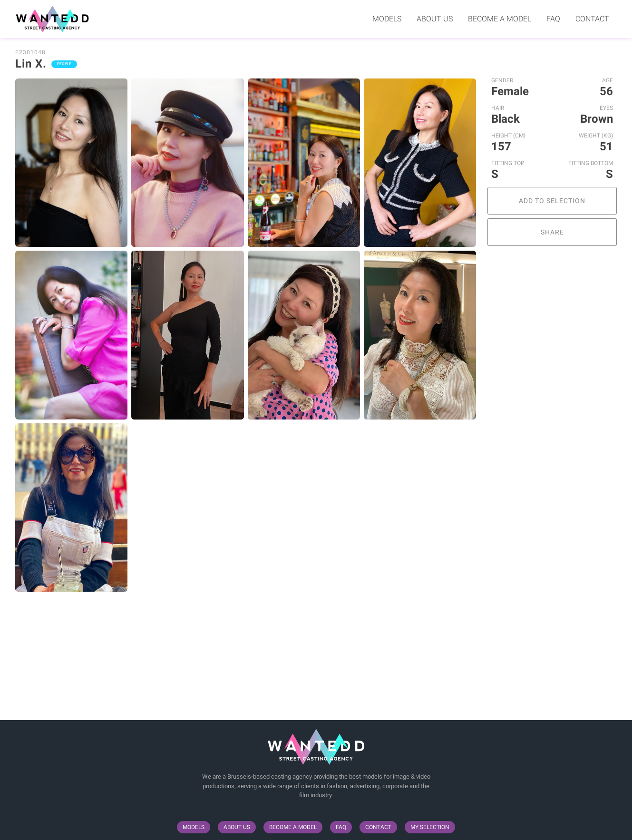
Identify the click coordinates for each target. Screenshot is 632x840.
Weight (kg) (596, 136)
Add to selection (552, 201)
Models (387, 19)
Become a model (500, 19)
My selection (430, 827)
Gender (502, 80)
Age (608, 80)
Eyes (606, 108)
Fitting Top (508, 163)
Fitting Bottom (591, 163)
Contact (592, 19)
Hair (498, 108)
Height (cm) (508, 136)
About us (435, 19)
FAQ (553, 19)
